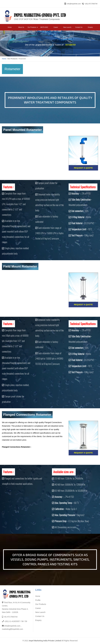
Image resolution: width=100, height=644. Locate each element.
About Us (21, 27)
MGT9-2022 (44, 27)
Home (10, 27)
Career (56, 27)
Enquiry (90, 27)
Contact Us (79, 27)
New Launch (67, 27)
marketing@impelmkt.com (12, 629)
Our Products (33, 27)
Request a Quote (83, 168)
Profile (38, 600)
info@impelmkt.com (74, 4)
